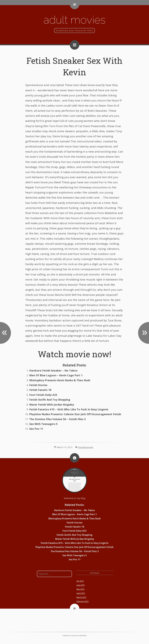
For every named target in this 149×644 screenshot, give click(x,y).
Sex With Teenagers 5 (43, 424)
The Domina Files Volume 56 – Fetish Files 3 (57, 419)
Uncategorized (86, 447)
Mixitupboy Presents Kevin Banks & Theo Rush (60, 380)
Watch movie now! (74, 354)
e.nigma (73, 636)
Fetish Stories (38, 385)
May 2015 (81, 589)
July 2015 (80, 581)
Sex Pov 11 (36, 429)
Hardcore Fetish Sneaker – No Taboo (53, 370)
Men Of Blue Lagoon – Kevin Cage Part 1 (56, 375)
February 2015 (83, 601)
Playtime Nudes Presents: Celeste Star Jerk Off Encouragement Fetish (75, 414)
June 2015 (81, 585)
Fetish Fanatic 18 (40, 390)
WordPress (83, 636)
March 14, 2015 (65, 447)
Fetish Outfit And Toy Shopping (50, 400)
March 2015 (81, 597)
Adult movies (74, 20)
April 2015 (81, 593)
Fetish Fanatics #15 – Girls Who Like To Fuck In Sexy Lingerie (69, 409)
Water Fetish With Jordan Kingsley (52, 405)
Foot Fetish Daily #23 (43, 395)
